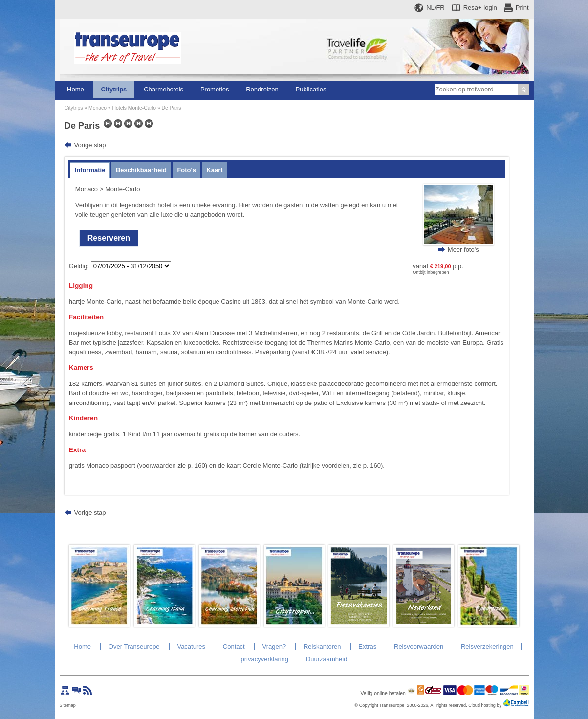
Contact (234, 646)
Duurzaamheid (327, 659)
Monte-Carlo (123, 189)
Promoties (215, 89)
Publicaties (311, 89)
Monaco (98, 108)
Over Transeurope (134, 646)
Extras (367, 646)
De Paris (172, 108)
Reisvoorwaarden (419, 646)
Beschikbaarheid (141, 170)
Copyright (369, 705)
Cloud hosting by (485, 705)
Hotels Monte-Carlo (134, 108)
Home (76, 89)
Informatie (90, 170)
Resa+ (480, 8)
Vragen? (274, 646)
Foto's (186, 170)
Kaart (214, 170)
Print (522, 8)
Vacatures (191, 646)
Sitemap (68, 705)
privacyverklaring (265, 659)
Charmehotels (163, 89)
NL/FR (436, 8)
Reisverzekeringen (487, 646)
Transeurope (392, 705)
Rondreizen (262, 89)
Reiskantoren (322, 646)
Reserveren (109, 238)
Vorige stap (90, 145)
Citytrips (114, 89)
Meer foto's (463, 250)
